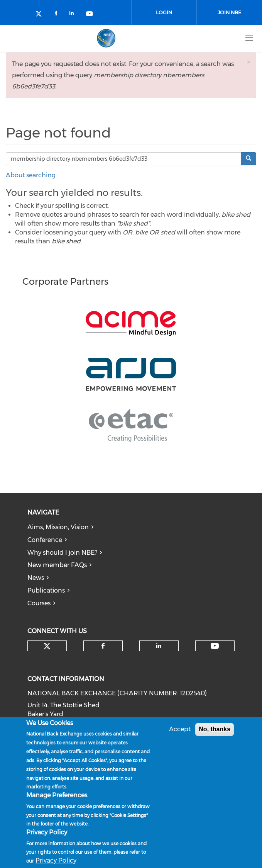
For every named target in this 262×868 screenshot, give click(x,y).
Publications (46, 590)
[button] (248, 62)
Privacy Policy (56, 861)
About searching (31, 175)
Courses (39, 603)
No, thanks (215, 730)
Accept (180, 730)
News (36, 578)
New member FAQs (57, 565)
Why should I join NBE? (62, 553)
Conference (45, 540)
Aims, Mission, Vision (58, 527)
